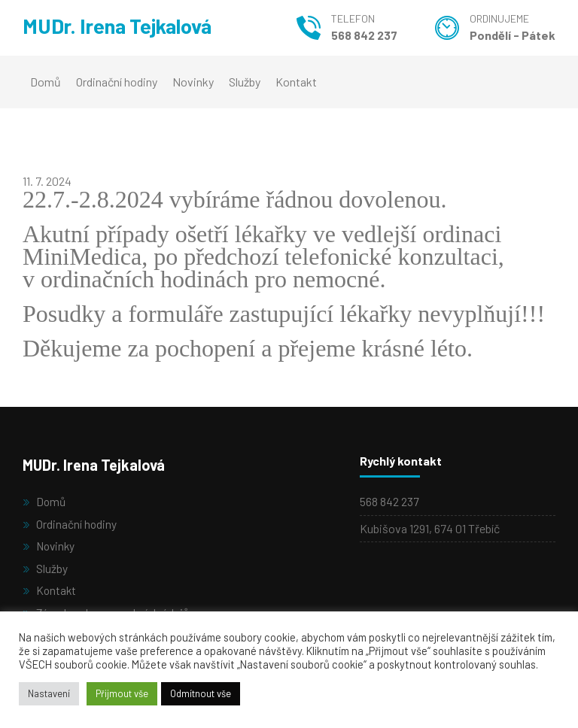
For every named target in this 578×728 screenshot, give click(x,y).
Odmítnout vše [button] (201, 693)
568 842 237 (364, 35)
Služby (245, 82)
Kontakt (296, 82)
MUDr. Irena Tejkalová (129, 28)
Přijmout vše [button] (122, 693)
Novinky (193, 82)
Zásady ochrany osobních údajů (114, 610)
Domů (46, 82)
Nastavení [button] (49, 693)
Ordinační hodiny (117, 82)
